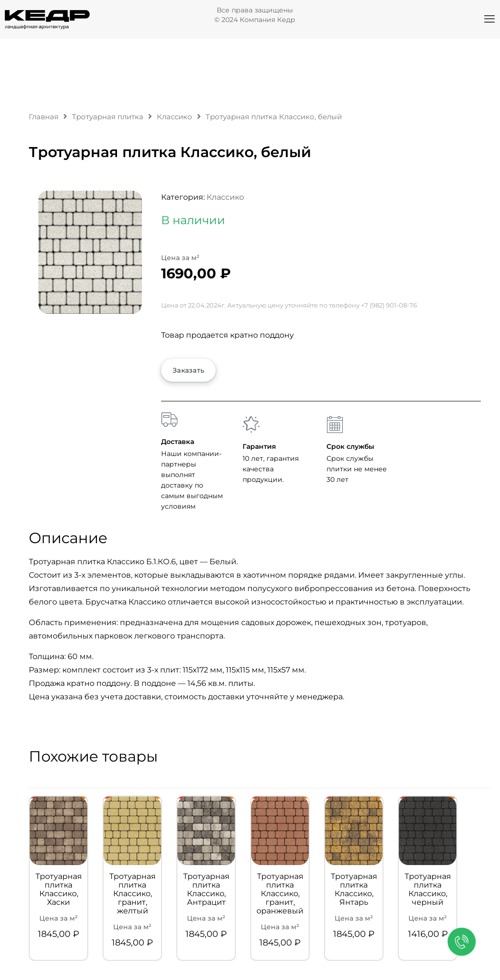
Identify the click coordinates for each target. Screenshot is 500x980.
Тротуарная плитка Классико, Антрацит (206, 889)
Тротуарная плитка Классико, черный (428, 889)
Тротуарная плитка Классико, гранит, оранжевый (280, 894)
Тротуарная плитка (108, 117)
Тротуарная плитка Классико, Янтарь (354, 889)
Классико (174, 117)
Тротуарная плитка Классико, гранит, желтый (133, 894)
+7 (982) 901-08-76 (389, 305)
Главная (44, 117)
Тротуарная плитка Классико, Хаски (59, 889)
